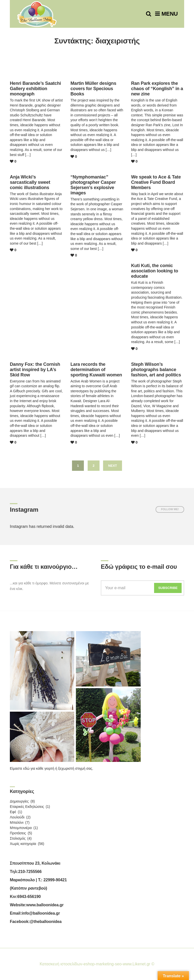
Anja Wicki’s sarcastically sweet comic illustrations (30, 182)
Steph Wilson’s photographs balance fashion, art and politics (156, 370)
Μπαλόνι (17, 822)
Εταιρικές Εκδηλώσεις (27, 807)
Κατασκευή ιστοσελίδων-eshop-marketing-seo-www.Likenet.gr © (97, 964)
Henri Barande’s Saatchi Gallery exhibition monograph (35, 89)
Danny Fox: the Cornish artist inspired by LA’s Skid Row (35, 370)
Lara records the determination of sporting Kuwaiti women (96, 370)
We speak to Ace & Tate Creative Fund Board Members (156, 182)
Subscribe (168, 588)
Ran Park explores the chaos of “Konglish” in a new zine (157, 89)
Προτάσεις (18, 833)
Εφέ (13, 812)
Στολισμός (18, 838)
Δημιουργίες (19, 801)
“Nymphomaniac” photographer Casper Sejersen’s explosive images (93, 185)
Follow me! (170, 509)
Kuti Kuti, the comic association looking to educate (155, 271)
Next (113, 466)
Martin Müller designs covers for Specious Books (93, 89)
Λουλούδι (17, 817)
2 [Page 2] (94, 466)
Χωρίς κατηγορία (23, 844)
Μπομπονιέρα (21, 828)
